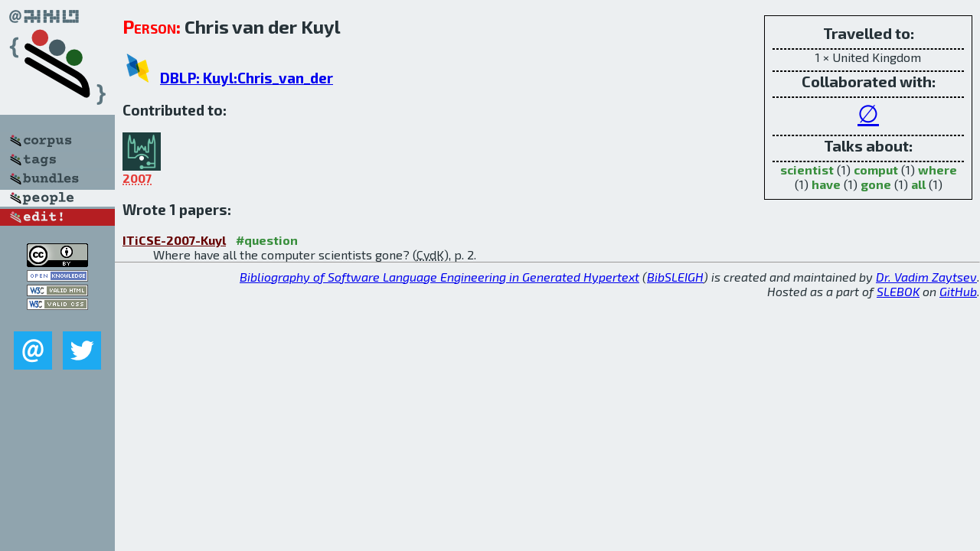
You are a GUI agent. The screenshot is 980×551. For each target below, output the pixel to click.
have (826, 184)
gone (876, 184)
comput (876, 170)
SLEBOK (898, 291)
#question (267, 240)
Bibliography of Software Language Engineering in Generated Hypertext (439, 277)
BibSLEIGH (675, 277)
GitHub (958, 291)
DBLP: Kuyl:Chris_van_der (247, 78)
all (918, 184)
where (938, 170)
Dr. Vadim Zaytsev (926, 277)
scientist (807, 170)
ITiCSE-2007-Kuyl (174, 240)
